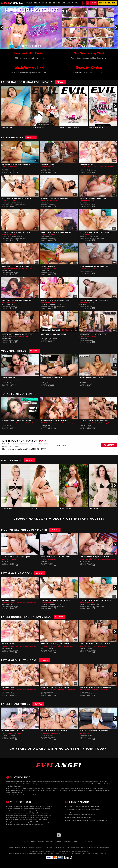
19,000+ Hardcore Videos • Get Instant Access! (59, 519)
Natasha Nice (88, 788)
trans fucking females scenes (40, 815)
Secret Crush (45, 271)
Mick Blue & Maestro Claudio (12, 203)
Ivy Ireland (44, 167)
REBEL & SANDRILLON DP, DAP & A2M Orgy (94, 557)
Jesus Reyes (62, 423)
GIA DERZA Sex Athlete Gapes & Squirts (16, 557)
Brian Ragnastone (36, 603)
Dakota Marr (91, 380)
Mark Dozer (104, 167)
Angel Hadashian (56, 733)
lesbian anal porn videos (14, 815)
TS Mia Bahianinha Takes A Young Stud (94, 266)
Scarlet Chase (45, 268)
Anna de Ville (94, 509)
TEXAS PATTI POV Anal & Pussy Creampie (17, 198)
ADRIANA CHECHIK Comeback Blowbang (17, 421)
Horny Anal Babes (96, 128)
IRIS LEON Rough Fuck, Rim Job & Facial (16, 300)
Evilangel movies (31, 820)
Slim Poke (32, 423)
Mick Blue (5, 201)
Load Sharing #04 (38, 128)
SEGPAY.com (75, 853)
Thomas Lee (6, 268)
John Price (5, 336)
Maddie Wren (17, 733)
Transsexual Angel (8, 735)
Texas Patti (12, 201)
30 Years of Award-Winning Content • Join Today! (59, 749)
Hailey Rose (16, 380)
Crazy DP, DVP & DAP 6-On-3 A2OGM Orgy (95, 421)
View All (60, 82)
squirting (27, 815)
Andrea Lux (27, 336)
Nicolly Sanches (84, 733)
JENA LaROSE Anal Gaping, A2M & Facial (55, 300)
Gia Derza (35, 509)
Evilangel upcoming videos (14, 822)
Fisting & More (85, 169)
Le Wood (5, 169)
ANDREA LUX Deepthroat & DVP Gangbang (17, 334)
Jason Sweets (102, 559)
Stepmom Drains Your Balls (51, 378)
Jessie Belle (54, 201)
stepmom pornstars (35, 817)
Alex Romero (110, 559)
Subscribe (109, 445)
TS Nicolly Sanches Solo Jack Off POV (94, 731)
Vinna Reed (17, 268)
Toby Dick (91, 302)
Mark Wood (6, 167)
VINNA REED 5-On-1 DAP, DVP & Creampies (17, 266)
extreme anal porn (12, 793)
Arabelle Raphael (7, 380)
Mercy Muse (90, 234)
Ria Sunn (82, 167)
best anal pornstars (45, 788)
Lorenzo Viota (84, 559)
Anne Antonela (45, 733)
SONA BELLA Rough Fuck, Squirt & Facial (56, 232)
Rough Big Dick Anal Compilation (54, 334)
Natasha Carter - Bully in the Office (93, 334)
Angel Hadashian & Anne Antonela (54, 731)
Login (94, 3)
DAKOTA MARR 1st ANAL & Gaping (92, 378)
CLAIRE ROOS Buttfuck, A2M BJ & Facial (16, 232)
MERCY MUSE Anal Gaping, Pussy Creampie (95, 232)
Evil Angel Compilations (49, 338)
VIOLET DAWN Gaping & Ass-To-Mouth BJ (17, 164)
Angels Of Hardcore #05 (69, 128)
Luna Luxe (51, 167)
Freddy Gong (103, 423)
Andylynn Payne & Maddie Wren (14, 731)
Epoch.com (18, 853)
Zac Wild (52, 559)
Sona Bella (52, 234)
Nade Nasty (83, 201)
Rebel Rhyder (54, 423)
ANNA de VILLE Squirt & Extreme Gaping (55, 557)
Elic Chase (53, 268)
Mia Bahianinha (84, 268)
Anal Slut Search (8, 128)
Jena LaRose (51, 302)
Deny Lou (96, 167)
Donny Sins (25, 423)
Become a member (107, 3)
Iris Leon (12, 302)
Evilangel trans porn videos (94, 790)
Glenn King (83, 336)
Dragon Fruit (83, 302)
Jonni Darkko (45, 169)
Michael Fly (89, 167)
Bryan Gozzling (85, 203)
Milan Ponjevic (13, 559)
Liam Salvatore (33, 268)
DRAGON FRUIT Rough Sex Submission (94, 300)
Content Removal (105, 853)
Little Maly (70, 423)
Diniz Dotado (94, 268)
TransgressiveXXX (86, 735)
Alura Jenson (79, 788)
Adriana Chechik (16, 423)
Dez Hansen (91, 201)
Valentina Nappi (70, 788)
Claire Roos (12, 234)
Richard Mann (45, 201)
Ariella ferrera (97, 788)
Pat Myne (5, 561)
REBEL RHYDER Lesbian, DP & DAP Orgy (55, 421)
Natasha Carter (91, 336)
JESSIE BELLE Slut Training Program (54, 198)
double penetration (12, 817)
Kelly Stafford (45, 423)
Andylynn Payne (7, 733)
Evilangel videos (26, 788)
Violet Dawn (14, 167)
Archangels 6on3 (86, 164)
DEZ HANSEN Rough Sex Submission (93, 198)
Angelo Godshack (8, 271)
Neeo (12, 268)
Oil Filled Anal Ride (48, 266)
